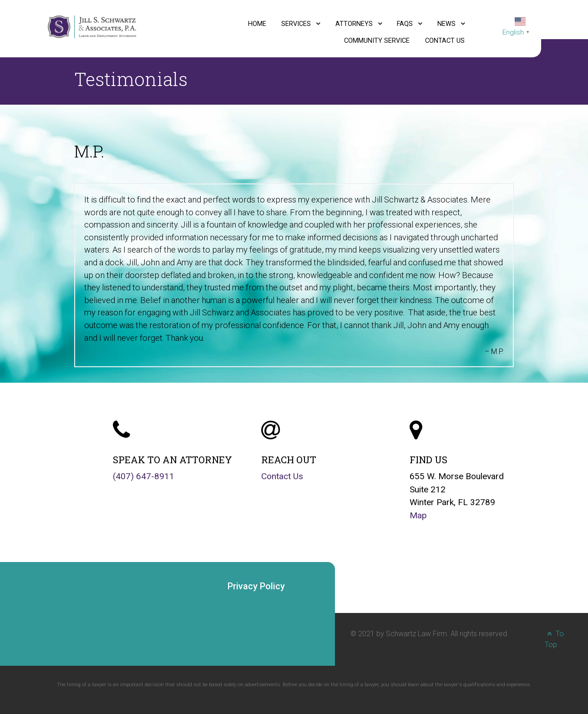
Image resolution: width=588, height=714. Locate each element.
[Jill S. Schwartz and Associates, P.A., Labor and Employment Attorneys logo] (92, 26)
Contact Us (282, 476)
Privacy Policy (256, 586)
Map (418, 515)
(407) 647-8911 (144, 476)
